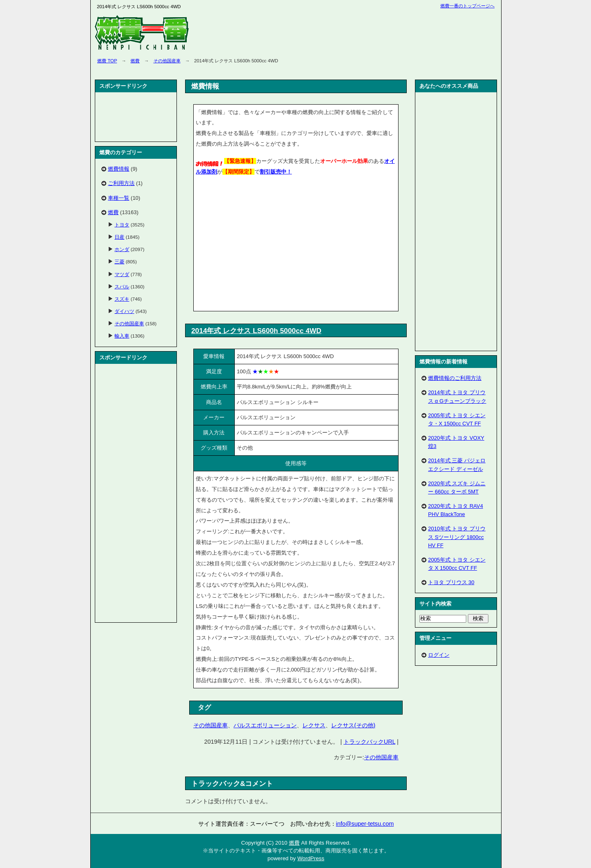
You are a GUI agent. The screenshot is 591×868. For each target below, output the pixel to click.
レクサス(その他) (353, 725)
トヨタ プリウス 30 (451, 582)
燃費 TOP (107, 61)
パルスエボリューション (265, 725)
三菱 (119, 262)
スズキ (122, 299)
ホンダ (122, 249)
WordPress (311, 858)
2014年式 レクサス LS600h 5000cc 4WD (256, 331)
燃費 (135, 61)
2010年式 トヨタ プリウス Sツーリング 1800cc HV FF (457, 537)
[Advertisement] (265, 245)
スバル (122, 287)
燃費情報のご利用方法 (455, 378)
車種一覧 (119, 198)
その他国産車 (167, 61)
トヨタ (122, 225)
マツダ (122, 274)
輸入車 (122, 336)
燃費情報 (119, 169)
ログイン (439, 655)
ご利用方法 (121, 183)
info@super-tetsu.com (365, 824)
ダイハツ (124, 311)
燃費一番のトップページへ (467, 6)
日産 (119, 237)
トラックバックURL (369, 742)
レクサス (314, 725)
